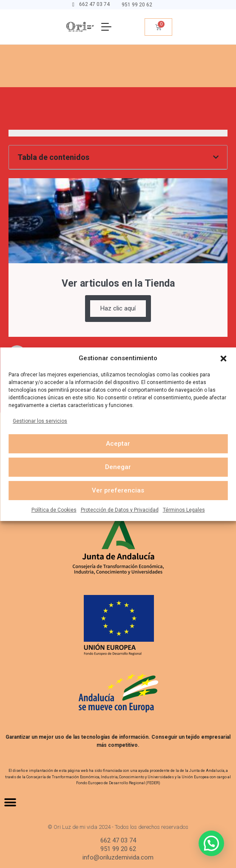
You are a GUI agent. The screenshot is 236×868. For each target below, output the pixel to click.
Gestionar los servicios (40, 421)
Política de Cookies (54, 510)
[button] (223, 358)
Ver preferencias (118, 490)
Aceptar (118, 444)
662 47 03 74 (94, 4)
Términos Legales (184, 510)
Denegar (118, 467)
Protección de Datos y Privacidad (120, 510)
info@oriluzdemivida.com (118, 857)
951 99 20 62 (137, 5)
